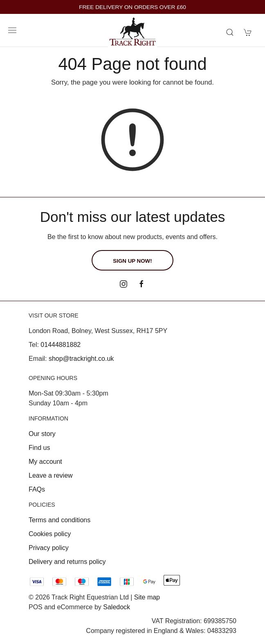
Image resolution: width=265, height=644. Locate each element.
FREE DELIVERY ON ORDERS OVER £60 (132, 7)
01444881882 (61, 345)
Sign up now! (132, 261)
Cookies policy (50, 534)
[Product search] (230, 32)
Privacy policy (49, 548)
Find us (39, 448)
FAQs (37, 489)
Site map (147, 597)
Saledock (117, 607)
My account (45, 462)
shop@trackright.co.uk (81, 359)
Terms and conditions (60, 520)
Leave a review (51, 475)
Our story (42, 434)
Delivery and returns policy (67, 562)
